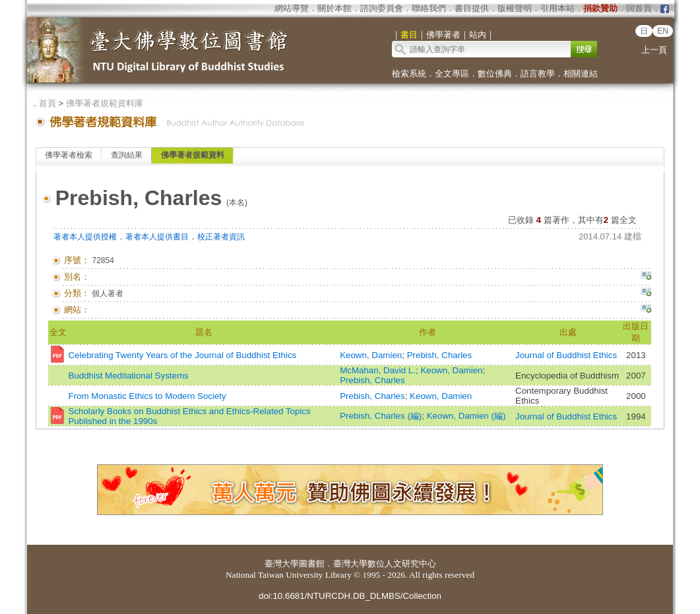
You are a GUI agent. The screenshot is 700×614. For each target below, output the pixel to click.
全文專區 (452, 74)
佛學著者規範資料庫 (105, 103)
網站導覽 (292, 8)
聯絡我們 (429, 8)
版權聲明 (515, 8)
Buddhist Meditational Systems (128, 376)
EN (663, 31)
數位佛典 (495, 74)
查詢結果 (127, 155)
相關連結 (581, 74)
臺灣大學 (282, 564)
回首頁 (639, 8)
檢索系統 (409, 74)
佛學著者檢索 (69, 155)
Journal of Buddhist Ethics (566, 355)
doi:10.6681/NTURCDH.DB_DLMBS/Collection (350, 596)
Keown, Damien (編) (466, 416)
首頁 (48, 103)
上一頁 (654, 50)
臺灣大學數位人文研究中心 (385, 564)
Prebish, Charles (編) (381, 416)
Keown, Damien (371, 355)
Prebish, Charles (440, 355)
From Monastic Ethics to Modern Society (147, 396)
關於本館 (334, 8)
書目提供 (472, 8)
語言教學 (538, 74)
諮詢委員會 (382, 8)
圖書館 (312, 564)
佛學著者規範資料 (193, 155)
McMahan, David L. (378, 370)
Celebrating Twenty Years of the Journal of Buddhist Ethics (182, 355)
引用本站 (557, 8)
